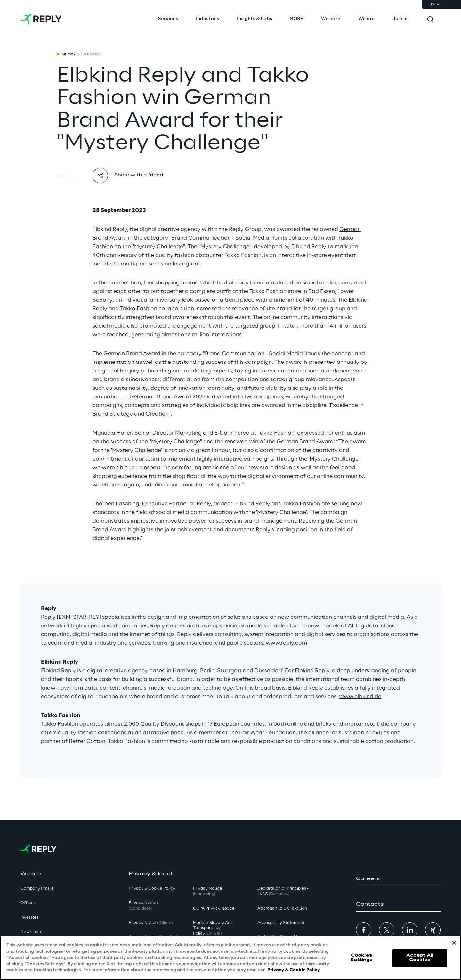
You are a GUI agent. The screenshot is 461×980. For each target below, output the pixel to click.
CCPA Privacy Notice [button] (214, 908)
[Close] (454, 943)
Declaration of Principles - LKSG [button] (283, 891)
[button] (398, 879)
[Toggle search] (430, 19)
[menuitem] (168, 19)
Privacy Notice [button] (143, 906)
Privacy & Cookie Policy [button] (152, 889)
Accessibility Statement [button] (281, 923)
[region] (230, 958)
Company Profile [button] (37, 889)
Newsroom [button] (31, 932)
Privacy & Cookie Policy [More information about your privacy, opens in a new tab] (294, 970)
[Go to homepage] (41, 19)
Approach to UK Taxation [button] (282, 908)
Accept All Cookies (420, 958)
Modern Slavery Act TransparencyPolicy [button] (213, 928)
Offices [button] (28, 903)
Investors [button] (29, 917)
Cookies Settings (361, 958)
